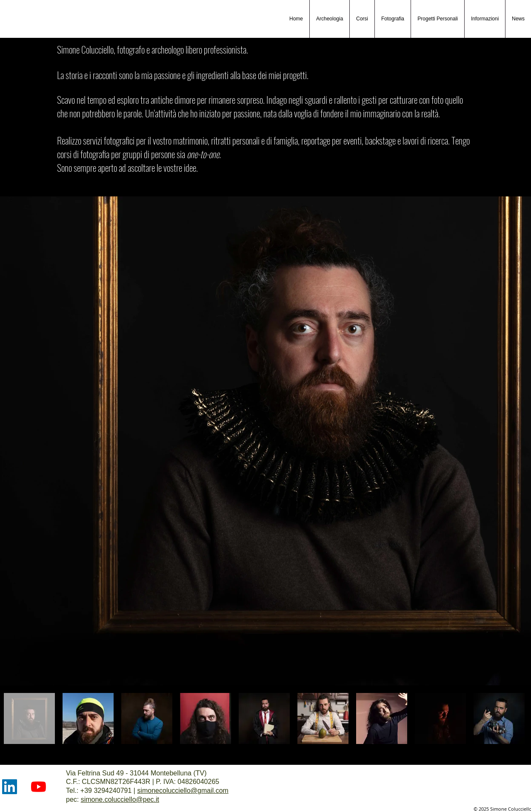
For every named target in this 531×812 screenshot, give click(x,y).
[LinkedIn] (10, 787)
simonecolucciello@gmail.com (183, 791)
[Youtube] (39, 787)
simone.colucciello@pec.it (120, 799)
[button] (393, 19)
